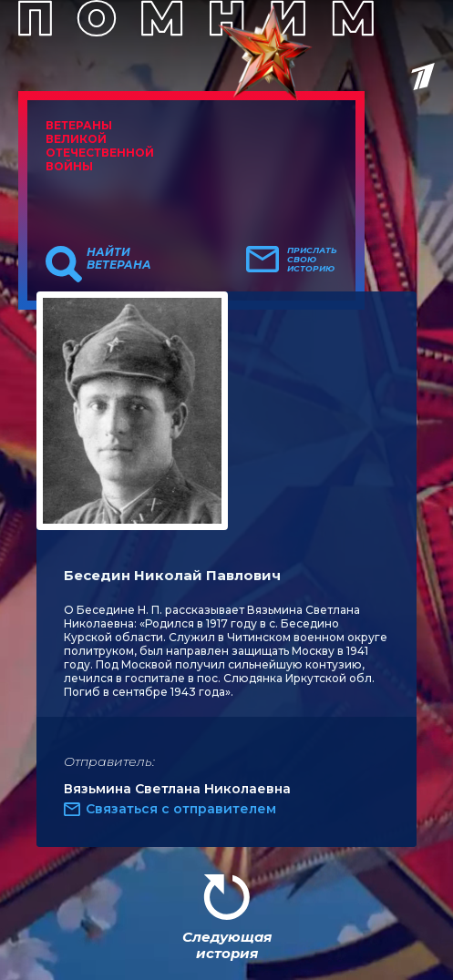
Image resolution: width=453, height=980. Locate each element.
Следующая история (227, 945)
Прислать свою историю (312, 260)
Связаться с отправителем (181, 809)
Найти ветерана (119, 259)
